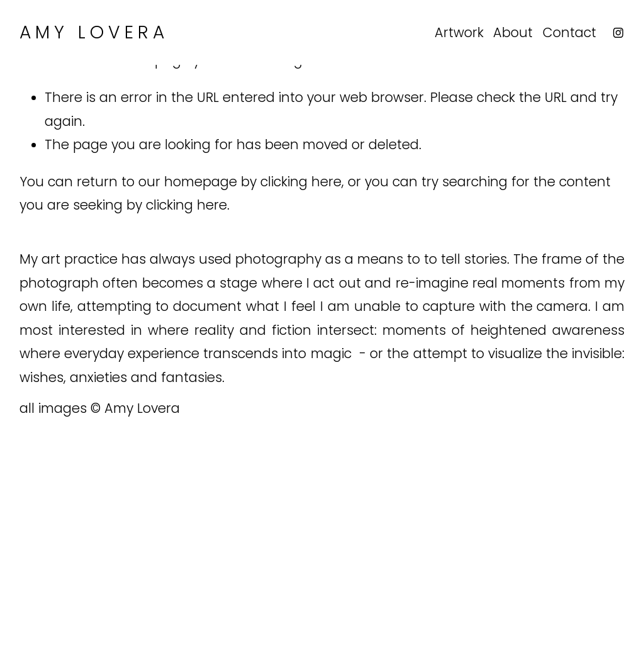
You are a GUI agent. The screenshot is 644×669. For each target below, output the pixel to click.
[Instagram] (618, 33)
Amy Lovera (94, 32)
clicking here (301, 182)
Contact (569, 32)
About (513, 32)
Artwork (459, 32)
